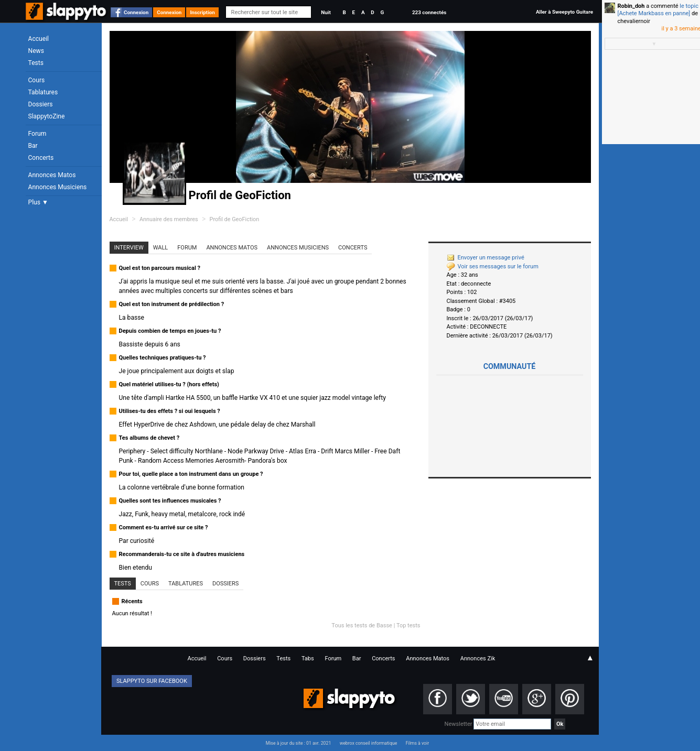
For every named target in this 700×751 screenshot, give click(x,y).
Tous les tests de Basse (362, 625)
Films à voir (417, 743)
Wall (161, 248)
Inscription (202, 12)
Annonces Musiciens (58, 187)
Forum (37, 134)
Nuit (326, 12)
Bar (33, 146)
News (36, 51)
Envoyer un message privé (486, 258)
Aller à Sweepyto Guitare (564, 12)
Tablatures (43, 92)
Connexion (136, 12)
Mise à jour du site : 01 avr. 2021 (298, 743)
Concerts (41, 158)
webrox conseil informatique (369, 743)
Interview (129, 248)
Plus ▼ (38, 202)
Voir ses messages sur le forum (493, 266)
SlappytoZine (47, 116)
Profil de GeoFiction (235, 219)
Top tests (408, 625)
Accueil (39, 39)
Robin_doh (631, 6)
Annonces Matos (52, 175)
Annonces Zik (478, 659)
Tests (36, 63)
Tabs (308, 659)
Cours (37, 80)
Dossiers (41, 104)
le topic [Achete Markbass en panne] (658, 10)
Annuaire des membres (169, 219)
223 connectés (429, 12)
